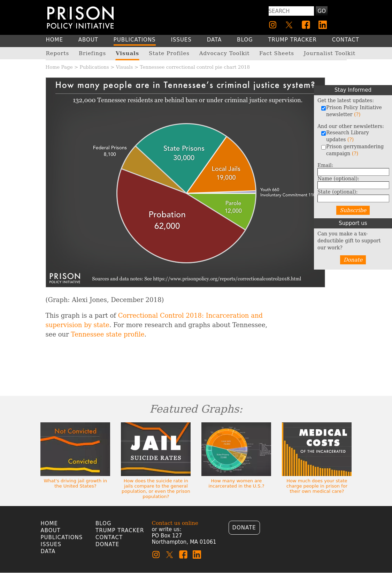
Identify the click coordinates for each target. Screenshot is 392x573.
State (337, 192)
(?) (357, 114)
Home (49, 523)
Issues (51, 544)
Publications (94, 67)
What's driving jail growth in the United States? (75, 483)
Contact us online (175, 523)
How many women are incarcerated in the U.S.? (236, 483)
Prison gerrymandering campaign (352, 150)
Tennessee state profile (108, 334)
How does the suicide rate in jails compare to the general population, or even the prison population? (156, 489)
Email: (325, 165)
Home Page (59, 67)
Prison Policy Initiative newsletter (351, 111)
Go (322, 11)
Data (48, 551)
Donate (353, 260)
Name (338, 179)
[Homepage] (80, 17)
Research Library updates (345, 136)
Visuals (125, 67)
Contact (109, 537)
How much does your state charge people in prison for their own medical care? (317, 486)
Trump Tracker (120, 530)
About (51, 530)
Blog (103, 523)
